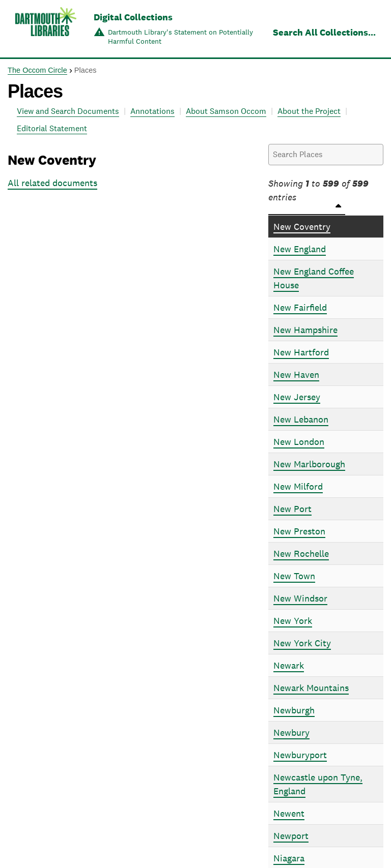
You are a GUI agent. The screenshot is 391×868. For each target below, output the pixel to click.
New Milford (298, 486)
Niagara (289, 858)
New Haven (296, 375)
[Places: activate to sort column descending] (326, 209)
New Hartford (301, 352)
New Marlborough (309, 464)
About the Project (309, 111)
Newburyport (300, 755)
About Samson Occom (226, 111)
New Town (294, 576)
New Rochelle (301, 553)
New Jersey (297, 397)
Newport (291, 836)
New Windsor (300, 598)
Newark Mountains (311, 688)
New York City (302, 643)
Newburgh (294, 710)
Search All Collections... (324, 32)
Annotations (152, 111)
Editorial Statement (52, 128)
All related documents (52, 183)
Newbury (291, 732)
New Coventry (302, 227)
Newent (289, 813)
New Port (292, 509)
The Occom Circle (37, 70)
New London (299, 442)
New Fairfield (300, 307)
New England (300, 249)
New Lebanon (301, 419)
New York (293, 621)
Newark (289, 665)
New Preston (299, 531)
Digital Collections (133, 17)
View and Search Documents (68, 111)
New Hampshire (305, 330)
